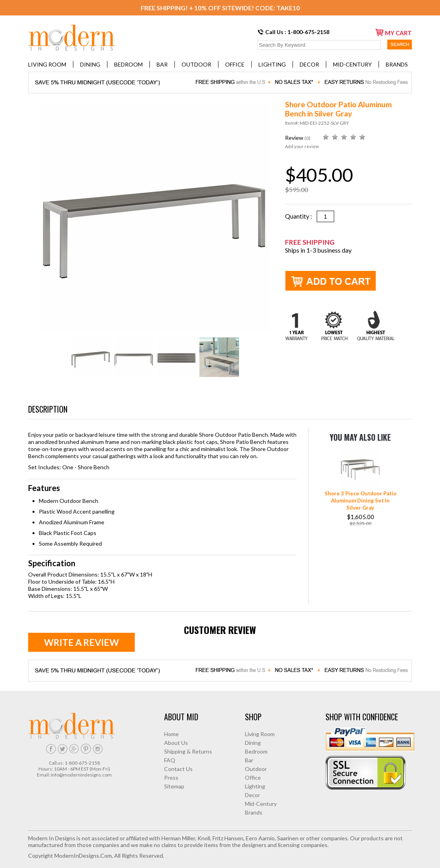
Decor (309, 64)
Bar (162, 64)
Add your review (302, 146)
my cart (394, 32)
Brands (397, 64)
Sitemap (174, 786)
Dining (90, 64)
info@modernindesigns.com (81, 775)
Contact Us (178, 769)
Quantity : (301, 216)
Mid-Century (352, 64)
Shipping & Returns (188, 751)
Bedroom (128, 64)
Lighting (272, 64)
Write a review (81, 642)
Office (235, 64)
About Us (176, 743)
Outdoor (196, 64)
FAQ (170, 760)
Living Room (47, 64)
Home (171, 734)
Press (171, 778)
